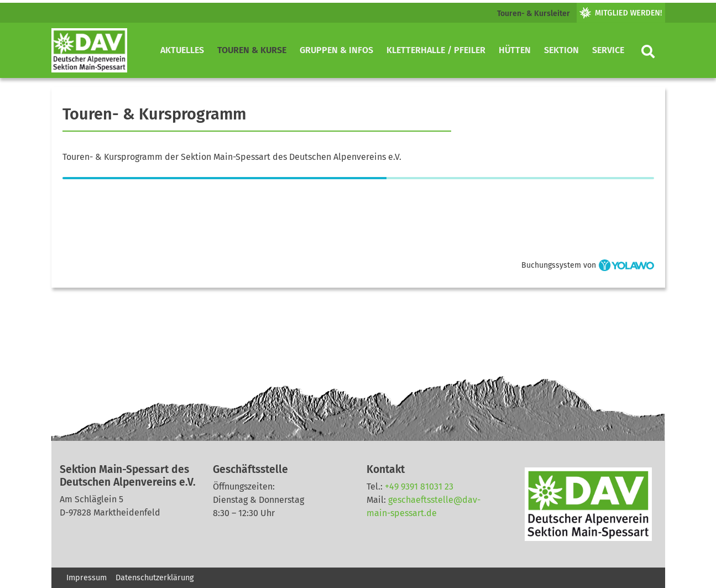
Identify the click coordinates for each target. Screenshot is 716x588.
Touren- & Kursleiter (534, 14)
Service (608, 50)
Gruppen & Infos (336, 50)
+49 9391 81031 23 (419, 486)
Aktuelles (182, 50)
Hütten (515, 50)
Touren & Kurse (252, 50)
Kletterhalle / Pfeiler (436, 50)
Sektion (561, 50)
